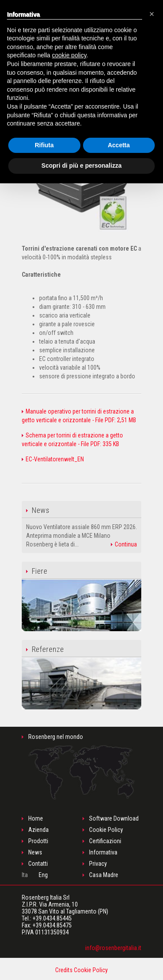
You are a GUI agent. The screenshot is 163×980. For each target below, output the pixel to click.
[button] (152, 14)
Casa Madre (104, 875)
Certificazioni (105, 841)
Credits (64, 970)
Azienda (38, 830)
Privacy (98, 864)
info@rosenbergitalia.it (113, 948)
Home (36, 818)
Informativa (103, 852)
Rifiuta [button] (44, 145)
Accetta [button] (119, 145)
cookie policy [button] (69, 55)
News (35, 852)
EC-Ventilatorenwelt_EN (53, 459)
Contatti (38, 864)
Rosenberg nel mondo (82, 766)
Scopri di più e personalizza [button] (81, 166)
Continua (124, 544)
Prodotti (38, 841)
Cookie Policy (106, 830)
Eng (43, 875)
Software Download (114, 818)
